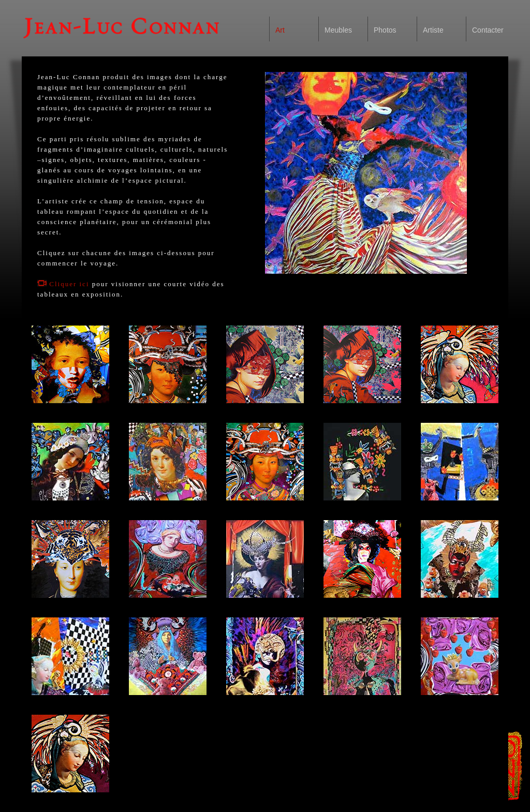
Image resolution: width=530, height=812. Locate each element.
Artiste (433, 30)
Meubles (338, 30)
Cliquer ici (63, 284)
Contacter (488, 30)
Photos (385, 30)
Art (280, 30)
